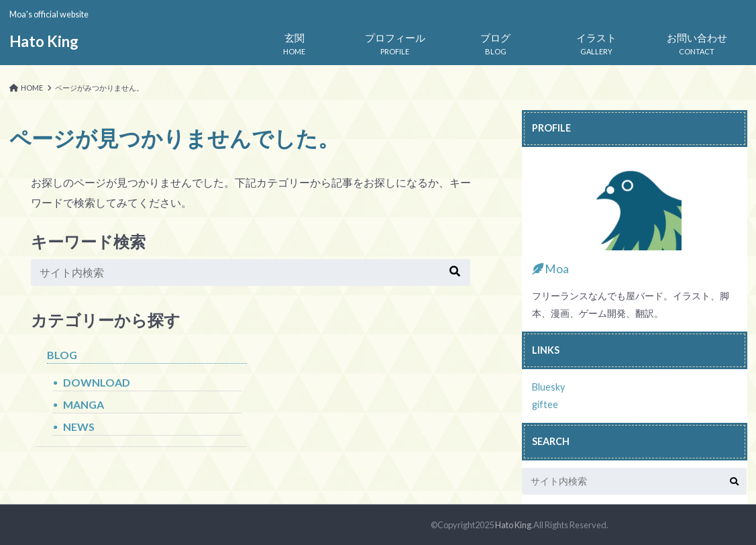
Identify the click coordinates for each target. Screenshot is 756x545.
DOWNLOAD (97, 382)
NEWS (79, 427)
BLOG (496, 41)
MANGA (84, 404)
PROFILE (395, 41)
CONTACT (697, 41)
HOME (294, 41)
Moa (550, 269)
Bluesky (548, 387)
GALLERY (596, 41)
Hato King (44, 41)
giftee (545, 404)
